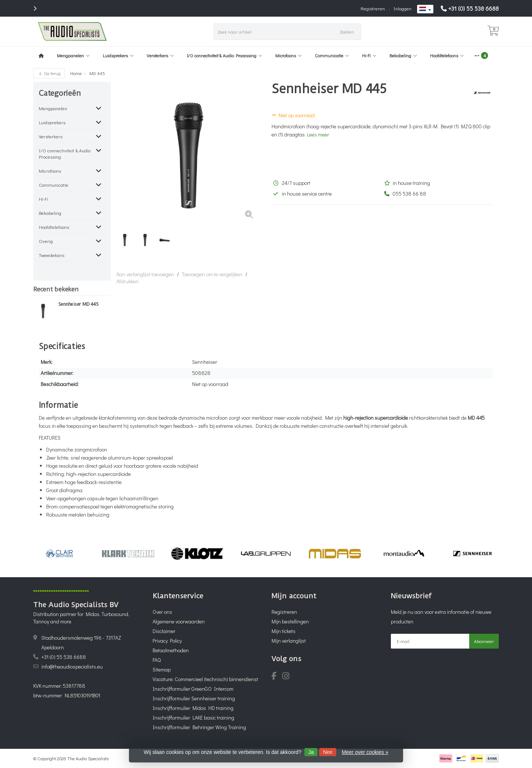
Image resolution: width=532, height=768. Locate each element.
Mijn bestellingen (290, 621)
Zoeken (347, 32)
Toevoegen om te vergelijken (212, 274)
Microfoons (289, 55)
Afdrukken (127, 281)
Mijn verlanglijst (289, 641)
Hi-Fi (369, 55)
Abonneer (484, 641)
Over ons (162, 612)
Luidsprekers (118, 55)
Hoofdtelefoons (447, 55)
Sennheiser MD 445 (79, 304)
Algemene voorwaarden (179, 621)
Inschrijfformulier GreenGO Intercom (193, 689)
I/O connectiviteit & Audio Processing (225, 55)
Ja (311, 752)
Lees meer (318, 134)
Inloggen (403, 8)
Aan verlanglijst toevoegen (145, 274)
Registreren (373, 8)
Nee (328, 752)
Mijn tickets (284, 631)
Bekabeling (403, 55)
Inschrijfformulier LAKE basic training (193, 718)
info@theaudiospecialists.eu (72, 666)
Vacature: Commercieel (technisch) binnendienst (205, 679)
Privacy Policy (167, 641)
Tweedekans (52, 255)
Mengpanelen (73, 55)
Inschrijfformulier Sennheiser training (194, 698)
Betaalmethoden (171, 650)
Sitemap (162, 669)
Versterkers (160, 55)
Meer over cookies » (365, 752)
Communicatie (332, 55)
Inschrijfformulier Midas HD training (193, 708)
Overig (46, 241)
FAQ (157, 660)
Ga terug (49, 73)
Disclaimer (164, 631)
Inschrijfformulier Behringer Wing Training (199, 727)
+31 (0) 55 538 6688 (473, 8)
